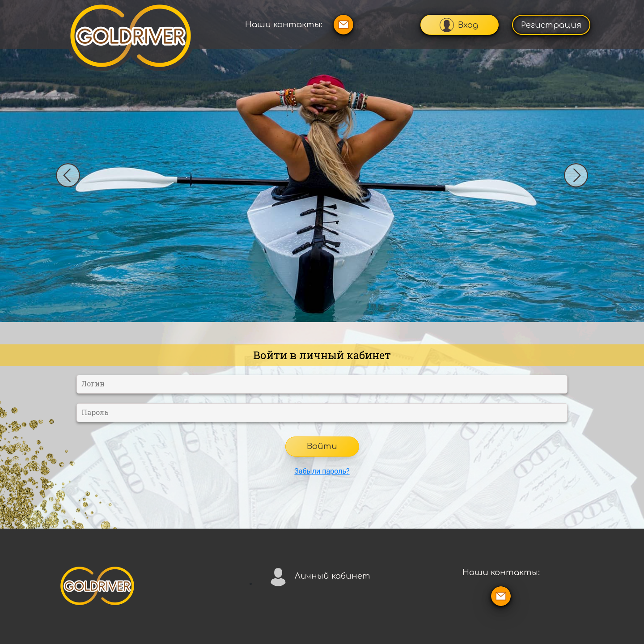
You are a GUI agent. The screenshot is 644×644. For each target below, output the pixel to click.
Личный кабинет (319, 576)
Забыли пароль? (322, 471)
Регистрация (551, 25)
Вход (459, 25)
